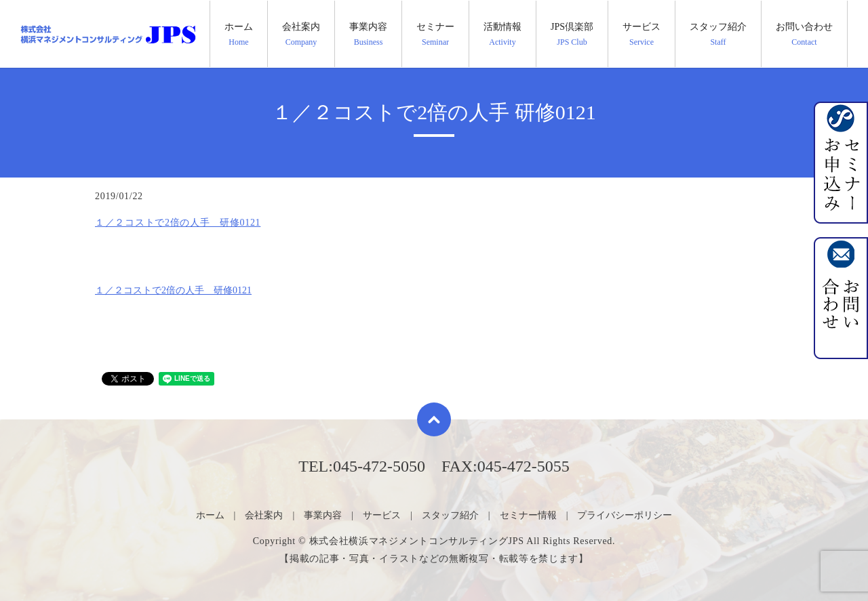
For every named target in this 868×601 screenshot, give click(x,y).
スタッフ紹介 (718, 35)
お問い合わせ (804, 35)
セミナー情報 (528, 515)
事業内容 (368, 35)
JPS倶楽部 (572, 35)
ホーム (239, 35)
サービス (642, 35)
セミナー (435, 35)
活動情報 (502, 35)
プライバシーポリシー (625, 515)
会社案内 (301, 35)
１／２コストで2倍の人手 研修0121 (178, 223)
